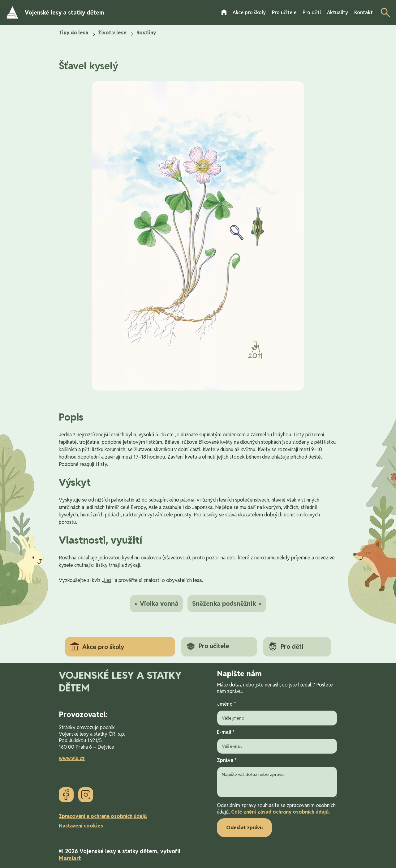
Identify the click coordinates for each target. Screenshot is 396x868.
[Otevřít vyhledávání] (384, 12)
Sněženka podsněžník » (227, 604)
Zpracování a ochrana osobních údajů (103, 816)
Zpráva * (277, 778)
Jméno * (277, 713)
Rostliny (146, 33)
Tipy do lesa (73, 33)
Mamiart (70, 858)
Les (108, 580)
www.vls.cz (72, 758)
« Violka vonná (156, 604)
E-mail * (277, 741)
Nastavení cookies (81, 826)
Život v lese (112, 33)
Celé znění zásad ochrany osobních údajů (280, 812)
